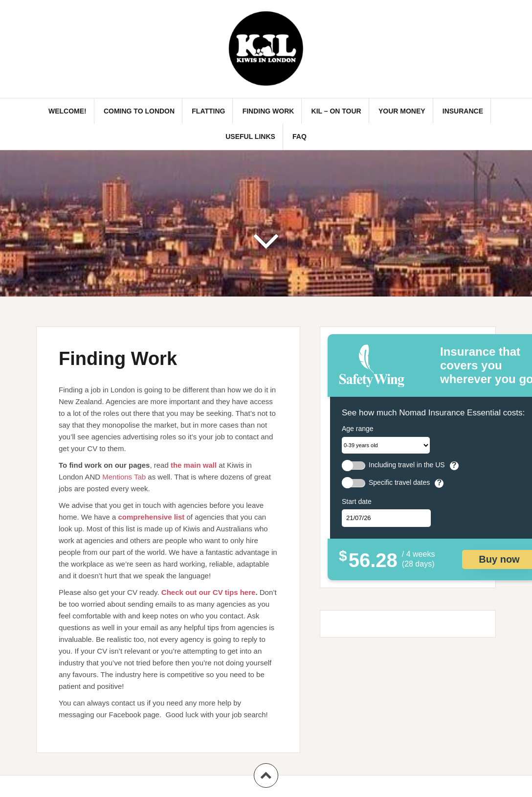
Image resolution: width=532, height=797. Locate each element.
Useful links (250, 137)
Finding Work (268, 111)
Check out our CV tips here (209, 592)
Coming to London (139, 111)
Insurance (463, 111)
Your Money (402, 111)
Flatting (208, 111)
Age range (358, 429)
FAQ (299, 137)
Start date (357, 501)
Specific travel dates (399, 483)
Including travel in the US (407, 465)
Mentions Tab (124, 477)
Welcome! (67, 111)
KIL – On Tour (336, 111)
